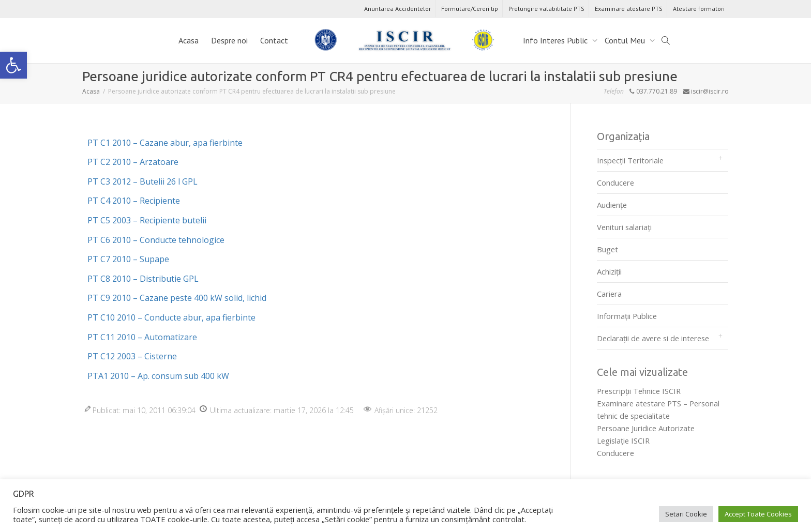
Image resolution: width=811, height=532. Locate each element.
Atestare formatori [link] (699, 9)
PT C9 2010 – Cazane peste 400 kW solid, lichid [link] (177, 298)
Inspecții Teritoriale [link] (630, 160)
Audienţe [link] (612, 205)
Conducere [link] (615, 183)
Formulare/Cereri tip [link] (470, 9)
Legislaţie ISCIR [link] (623, 440)
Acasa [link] (189, 40)
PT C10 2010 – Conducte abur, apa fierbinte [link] (171, 317)
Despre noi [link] (229, 40)
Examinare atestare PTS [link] (629, 9)
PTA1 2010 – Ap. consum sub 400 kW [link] (158, 376)
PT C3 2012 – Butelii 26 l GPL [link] (142, 181)
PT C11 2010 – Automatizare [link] (142, 337)
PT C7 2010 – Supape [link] (128, 259)
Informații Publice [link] (627, 316)
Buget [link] (607, 249)
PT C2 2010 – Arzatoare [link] (133, 162)
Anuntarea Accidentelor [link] (397, 9)
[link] (13, 65)
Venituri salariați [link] (624, 227)
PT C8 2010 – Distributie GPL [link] (143, 279)
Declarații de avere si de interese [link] (653, 338)
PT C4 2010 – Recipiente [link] (134, 201)
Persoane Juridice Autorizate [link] (646, 428)
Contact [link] (274, 40)
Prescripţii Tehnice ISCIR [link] (639, 391)
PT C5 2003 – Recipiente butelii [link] (147, 220)
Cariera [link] (609, 294)
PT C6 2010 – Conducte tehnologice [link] (156, 240)
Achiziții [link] (609, 271)
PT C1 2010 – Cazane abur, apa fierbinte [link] (165, 143)
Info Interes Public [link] (556, 40)
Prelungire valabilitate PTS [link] (546, 9)
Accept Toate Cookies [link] (758, 514)
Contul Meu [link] (626, 40)
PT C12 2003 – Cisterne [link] (132, 356)
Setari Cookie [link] (686, 514)
